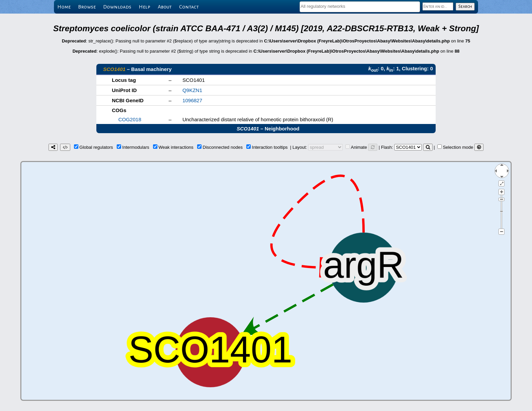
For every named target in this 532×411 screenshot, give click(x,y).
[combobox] (360, 7)
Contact (189, 7)
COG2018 (130, 119)
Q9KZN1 (192, 90)
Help (145, 7)
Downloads (117, 7)
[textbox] (360, 6)
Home (64, 7)
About (165, 7)
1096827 (192, 100)
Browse (87, 7)
